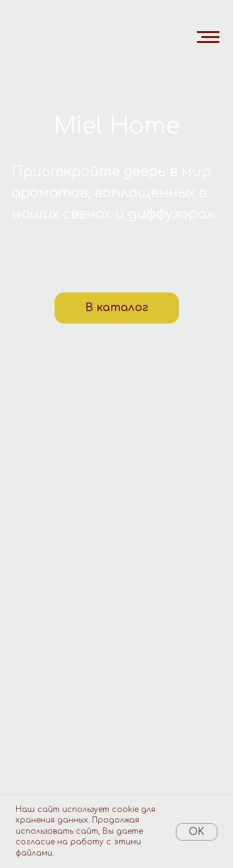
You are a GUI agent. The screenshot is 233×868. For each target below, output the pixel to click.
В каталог (117, 307)
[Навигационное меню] (208, 37)
